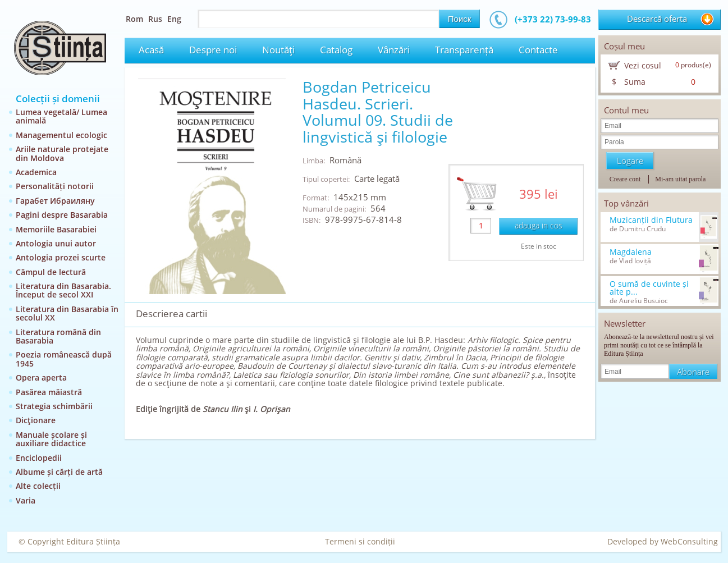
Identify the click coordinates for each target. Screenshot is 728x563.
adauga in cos (539, 225)
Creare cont (625, 179)
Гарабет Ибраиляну (55, 201)
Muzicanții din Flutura (651, 220)
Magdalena (631, 252)
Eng (174, 19)
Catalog (336, 50)
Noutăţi (278, 50)
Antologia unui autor (56, 243)
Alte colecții (38, 486)
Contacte (538, 50)
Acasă (151, 50)
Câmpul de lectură (51, 272)
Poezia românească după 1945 (64, 359)
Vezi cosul (643, 65)
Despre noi (213, 50)
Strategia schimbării (54, 406)
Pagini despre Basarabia (62, 215)
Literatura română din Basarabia (58, 336)
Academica (36, 172)
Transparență (464, 50)
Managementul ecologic (61, 135)
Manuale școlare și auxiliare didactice (51, 439)
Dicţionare (36, 420)
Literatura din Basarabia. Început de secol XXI (63, 290)
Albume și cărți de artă (59, 472)
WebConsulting (689, 541)
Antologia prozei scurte (61, 257)
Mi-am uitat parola (680, 179)
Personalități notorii (55, 186)
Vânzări (394, 50)
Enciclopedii (39, 458)
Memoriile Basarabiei (56, 229)
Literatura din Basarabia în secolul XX (67, 313)
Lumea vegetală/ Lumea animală (61, 116)
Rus (155, 19)
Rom (134, 19)
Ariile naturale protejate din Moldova (62, 153)
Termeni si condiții (360, 541)
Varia (26, 500)
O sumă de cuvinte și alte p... (649, 288)
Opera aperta (41, 377)
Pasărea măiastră (49, 392)
